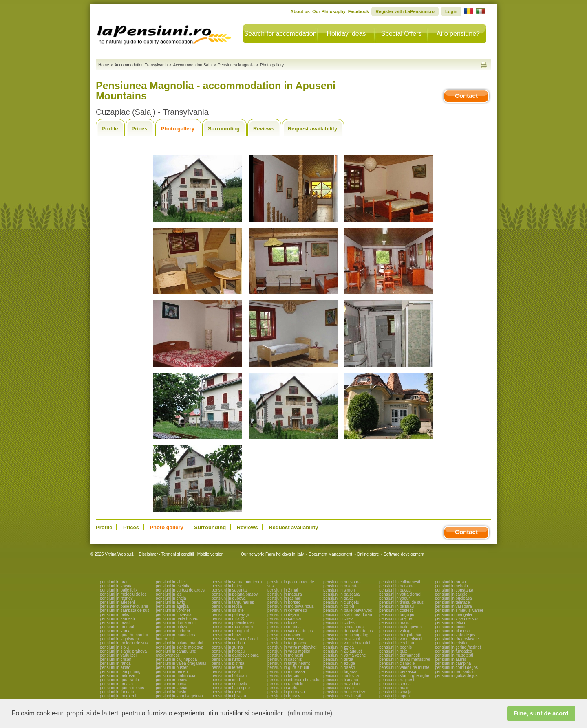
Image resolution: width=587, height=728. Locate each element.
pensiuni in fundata (117, 692)
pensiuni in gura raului (120, 680)
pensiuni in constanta (454, 590)
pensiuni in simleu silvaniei (459, 610)
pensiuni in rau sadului (455, 672)
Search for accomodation (280, 34)
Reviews (264, 129)
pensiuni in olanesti (452, 631)
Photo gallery (178, 129)
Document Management (330, 554)
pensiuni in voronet (173, 610)
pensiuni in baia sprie (231, 688)
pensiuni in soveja (395, 692)
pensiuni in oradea (284, 627)
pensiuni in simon (339, 590)
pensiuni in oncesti (452, 627)
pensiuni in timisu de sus (401, 602)
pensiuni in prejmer (396, 619)
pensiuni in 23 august (343, 651)
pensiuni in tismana (341, 680)
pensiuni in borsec (284, 602)
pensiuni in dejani (283, 615)
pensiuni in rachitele (285, 684)
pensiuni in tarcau (283, 676)
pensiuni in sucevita (229, 684)
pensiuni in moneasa (286, 672)
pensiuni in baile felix (119, 590)
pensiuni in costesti (396, 610)
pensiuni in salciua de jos (290, 631)
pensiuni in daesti (339, 668)
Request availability (312, 129)
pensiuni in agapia (172, 606)
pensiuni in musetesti (454, 655)
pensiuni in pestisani (342, 639)
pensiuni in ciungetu (341, 602)
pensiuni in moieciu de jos (123, 594)
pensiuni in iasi (169, 594)
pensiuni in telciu (450, 623)
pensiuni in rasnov (116, 598)
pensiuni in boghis (395, 647)
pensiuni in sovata (116, 586)
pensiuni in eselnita (173, 586)
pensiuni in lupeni (395, 696)
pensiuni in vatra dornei (400, 594)
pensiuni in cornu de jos (456, 668)
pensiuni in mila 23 (228, 619)
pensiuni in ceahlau (397, 643)
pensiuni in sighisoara (119, 639)
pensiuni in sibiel (171, 582)
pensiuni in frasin (171, 692)
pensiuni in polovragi (230, 615)
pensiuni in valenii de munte (404, 668)
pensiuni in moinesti (285, 655)
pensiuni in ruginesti (397, 680)
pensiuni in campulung (120, 672)
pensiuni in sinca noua (343, 627)
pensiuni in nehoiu (451, 586)
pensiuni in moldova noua (290, 606)
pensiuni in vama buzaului (347, 643)
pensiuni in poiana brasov (235, 594)
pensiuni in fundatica (453, 651)
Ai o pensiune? (458, 34)
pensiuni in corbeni (173, 631)
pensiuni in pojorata (341, 586)
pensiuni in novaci (284, 635)
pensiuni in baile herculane (124, 606)
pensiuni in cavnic (339, 688)
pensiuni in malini (395, 688)
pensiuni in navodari (341, 684)
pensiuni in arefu (282, 688)
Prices (139, 129)
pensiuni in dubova (228, 598)
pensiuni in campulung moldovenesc (176, 653)
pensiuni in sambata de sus (125, 610)
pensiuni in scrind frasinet (458, 647)
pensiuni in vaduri (395, 598)
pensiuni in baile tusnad (177, 619)
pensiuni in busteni (173, 668)
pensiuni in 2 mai (283, 590)
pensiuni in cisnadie (397, 663)
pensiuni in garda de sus (122, 688)
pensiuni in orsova (172, 680)
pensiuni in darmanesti (399, 655)
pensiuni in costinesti (342, 696)
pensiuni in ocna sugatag (346, 635)
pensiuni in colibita (228, 643)
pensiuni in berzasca (398, 672)
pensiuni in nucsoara (342, 582)
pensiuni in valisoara (453, 606)
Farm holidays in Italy (285, 554)
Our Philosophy (329, 11)
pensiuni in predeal (117, 627)
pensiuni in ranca (115, 663)
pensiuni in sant (226, 672)
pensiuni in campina (453, 663)
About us (300, 11)
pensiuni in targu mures (233, 602)
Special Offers (401, 34)
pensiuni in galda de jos (456, 676)
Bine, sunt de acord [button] (541, 713)
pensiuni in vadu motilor (289, 651)
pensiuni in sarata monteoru (237, 582)
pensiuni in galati (339, 598)
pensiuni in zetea (339, 647)
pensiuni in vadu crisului (401, 639)
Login (451, 11)
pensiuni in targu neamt (289, 663)
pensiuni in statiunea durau (348, 615)
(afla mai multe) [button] (310, 713)
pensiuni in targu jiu (397, 615)
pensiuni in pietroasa (286, 692)
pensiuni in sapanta (229, 590)
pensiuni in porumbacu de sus (291, 584)
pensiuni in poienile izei (233, 623)
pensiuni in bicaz (282, 623)
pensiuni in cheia (171, 598)
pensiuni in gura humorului (124, 635)
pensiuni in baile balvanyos (348, 610)
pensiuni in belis (114, 615)
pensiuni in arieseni (117, 602)
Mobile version (210, 554)
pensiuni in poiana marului (179, 643)
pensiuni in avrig (170, 602)
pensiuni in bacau (395, 590)
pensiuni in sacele (451, 594)
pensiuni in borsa (171, 684)
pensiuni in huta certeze (345, 692)
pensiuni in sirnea (395, 684)
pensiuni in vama (115, 631)
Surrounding (224, 129)
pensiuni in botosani (230, 676)
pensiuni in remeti (172, 672)
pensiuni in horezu (228, 651)
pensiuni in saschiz (285, 659)
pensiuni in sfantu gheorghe (404, 676)
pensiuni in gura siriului (288, 668)
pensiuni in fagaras (340, 672)
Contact (466, 96)
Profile (110, 129)
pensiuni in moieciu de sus (124, 643)
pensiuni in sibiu (114, 647)
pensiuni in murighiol (230, 631)
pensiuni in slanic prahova (123, 651)
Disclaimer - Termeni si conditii (167, 554)
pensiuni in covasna (174, 615)
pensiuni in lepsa (227, 606)
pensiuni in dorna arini (176, 623)
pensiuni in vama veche (345, 655)
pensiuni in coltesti (340, 623)
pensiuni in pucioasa (453, 598)
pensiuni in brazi (226, 635)
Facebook (359, 11)
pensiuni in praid (115, 623)
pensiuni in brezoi (451, 582)
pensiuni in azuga (339, 663)
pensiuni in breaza (116, 684)
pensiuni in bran (114, 582)
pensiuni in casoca (284, 619)
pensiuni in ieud (226, 680)
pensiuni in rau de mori (232, 627)
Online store (368, 554)
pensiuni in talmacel (453, 602)
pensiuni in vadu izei (118, 655)
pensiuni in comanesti (287, 610)
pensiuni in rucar (226, 692)
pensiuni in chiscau (229, 696)
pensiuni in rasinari (284, 598)
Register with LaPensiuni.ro (405, 11)
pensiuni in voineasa (286, 639)
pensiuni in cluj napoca (176, 659)
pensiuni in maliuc (395, 623)
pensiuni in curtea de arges (180, 590)
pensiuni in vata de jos (455, 635)
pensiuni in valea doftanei (235, 639)
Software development (404, 554)
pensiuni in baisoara (341, 594)
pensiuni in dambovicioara (235, 655)
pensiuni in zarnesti (117, 619)
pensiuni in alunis (451, 659)
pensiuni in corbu (339, 606)
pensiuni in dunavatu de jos (348, 631)
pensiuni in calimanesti (400, 582)
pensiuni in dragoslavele (457, 639)
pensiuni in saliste (228, 610)
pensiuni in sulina (227, 647)
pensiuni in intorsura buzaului (294, 680)
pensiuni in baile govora (401, 627)
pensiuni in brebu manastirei (405, 659)
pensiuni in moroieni (118, 696)
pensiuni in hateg (227, 586)
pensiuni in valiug (395, 631)
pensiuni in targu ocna (287, 643)
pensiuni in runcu (227, 659)
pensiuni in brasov (284, 696)
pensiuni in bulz (393, 651)
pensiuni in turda (338, 659)
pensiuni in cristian (452, 643)
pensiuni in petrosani (119, 676)
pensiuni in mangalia (453, 615)
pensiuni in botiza (171, 627)
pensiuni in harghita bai (400, 635)
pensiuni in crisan (116, 659)
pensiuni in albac (115, 668)
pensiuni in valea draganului (181, 663)
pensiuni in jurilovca (341, 676)
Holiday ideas (346, 34)
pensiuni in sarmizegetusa (179, 696)
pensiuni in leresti (227, 668)
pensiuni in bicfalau (396, 606)
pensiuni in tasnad (172, 688)
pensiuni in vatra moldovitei (292, 647)
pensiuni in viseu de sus (457, 619)
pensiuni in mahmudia (175, 676)
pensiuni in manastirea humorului (176, 637)
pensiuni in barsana (397, 586)
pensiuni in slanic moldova (180, 647)
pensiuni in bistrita (228, 663)
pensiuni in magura (285, 594)
